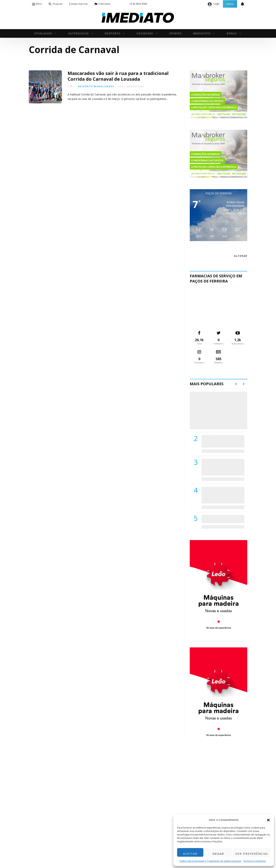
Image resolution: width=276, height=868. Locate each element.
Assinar (230, 4)
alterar (241, 256)
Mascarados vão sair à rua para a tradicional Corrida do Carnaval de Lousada (118, 76)
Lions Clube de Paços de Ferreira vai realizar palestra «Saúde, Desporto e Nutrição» (222, 467)
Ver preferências (252, 854)
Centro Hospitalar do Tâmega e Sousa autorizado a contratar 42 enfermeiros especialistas (222, 495)
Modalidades (104, 86)
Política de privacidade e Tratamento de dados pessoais (210, 861)
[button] (268, 820)
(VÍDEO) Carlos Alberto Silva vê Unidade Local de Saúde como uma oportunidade (223, 414)
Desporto (85, 86)
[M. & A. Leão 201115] (219, 588)
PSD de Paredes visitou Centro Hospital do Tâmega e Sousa (219, 441)
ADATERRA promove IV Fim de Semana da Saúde (222, 519)
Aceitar (190, 854)
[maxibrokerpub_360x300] (219, 94)
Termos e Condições (255, 861)
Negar (218, 854)
